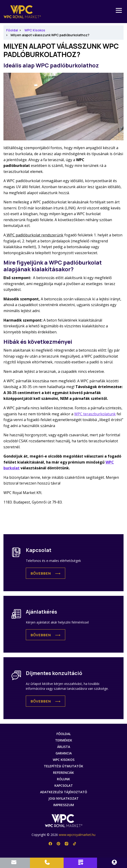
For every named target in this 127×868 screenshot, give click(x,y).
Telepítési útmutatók (63, 766)
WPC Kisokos (35, 30)
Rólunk (63, 779)
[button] (46, 573)
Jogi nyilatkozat (63, 798)
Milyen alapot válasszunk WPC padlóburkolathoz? (50, 35)
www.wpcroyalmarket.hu (77, 835)
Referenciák (63, 773)
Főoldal (12, 30)
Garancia (64, 753)
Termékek (64, 740)
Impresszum (64, 805)
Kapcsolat (64, 785)
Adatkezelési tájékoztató (64, 792)
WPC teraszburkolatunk (95, 414)
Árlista (64, 747)
